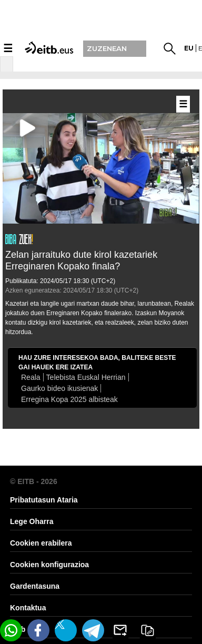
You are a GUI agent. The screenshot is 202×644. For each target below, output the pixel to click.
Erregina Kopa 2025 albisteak (69, 399)
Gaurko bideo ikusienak (59, 388)
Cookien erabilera (41, 543)
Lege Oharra (32, 521)
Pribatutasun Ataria (44, 500)
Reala (31, 377)
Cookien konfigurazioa (49, 565)
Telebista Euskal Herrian (86, 377)
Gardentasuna (35, 586)
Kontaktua (28, 608)
